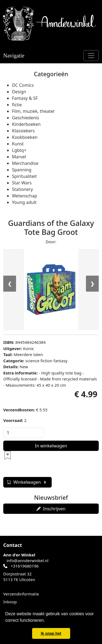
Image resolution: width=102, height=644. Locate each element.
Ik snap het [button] (51, 633)
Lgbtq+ (19, 150)
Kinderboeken (26, 124)
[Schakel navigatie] (91, 56)
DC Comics (23, 85)
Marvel (19, 157)
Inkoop (10, 602)
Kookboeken (25, 137)
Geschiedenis (26, 118)
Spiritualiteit (24, 176)
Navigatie (14, 56)
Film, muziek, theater (33, 111)
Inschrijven (51, 509)
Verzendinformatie (21, 594)
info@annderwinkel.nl (27, 560)
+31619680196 (25, 566)
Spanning (22, 170)
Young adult (24, 202)
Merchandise (25, 163)
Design (19, 92)
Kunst (18, 144)
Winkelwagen (27, 482)
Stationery (22, 189)
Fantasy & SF (25, 98)
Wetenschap (24, 196)
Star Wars (22, 183)
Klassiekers (23, 131)
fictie (17, 105)
